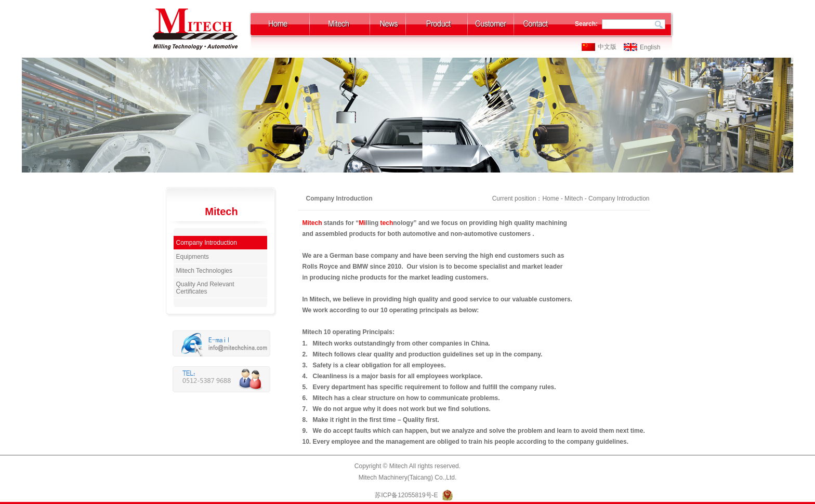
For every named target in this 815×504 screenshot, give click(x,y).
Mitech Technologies (205, 271)
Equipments (193, 257)
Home (550, 198)
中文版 (607, 47)
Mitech (574, 198)
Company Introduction (207, 243)
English (650, 47)
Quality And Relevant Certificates (205, 288)
